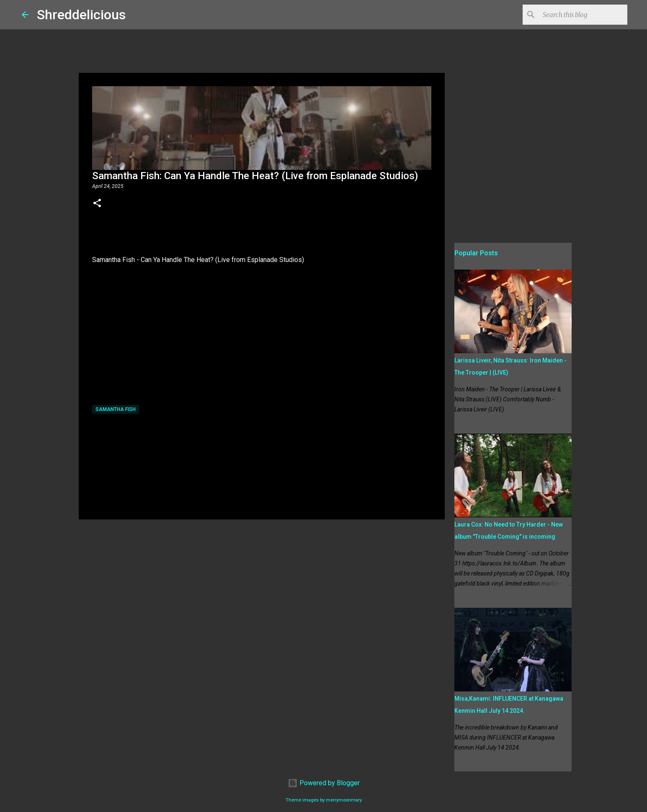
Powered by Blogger (324, 783)
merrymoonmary (344, 800)
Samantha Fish (116, 409)
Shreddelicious (81, 15)
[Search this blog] (583, 15)
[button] (97, 204)
